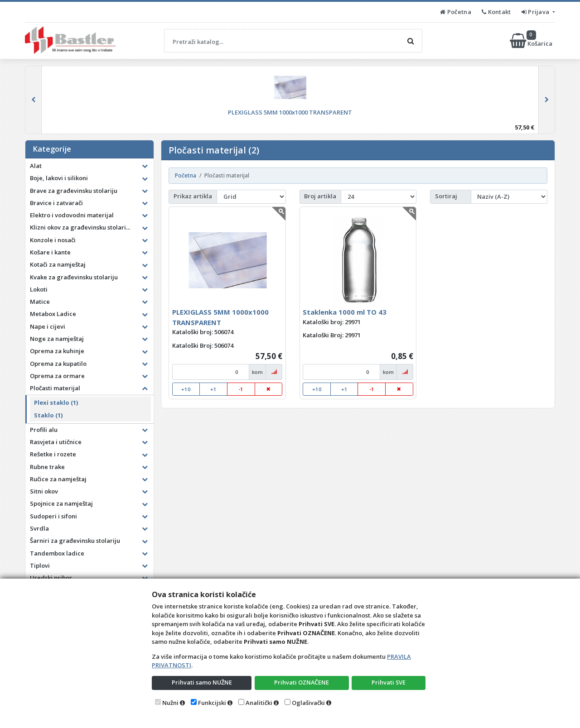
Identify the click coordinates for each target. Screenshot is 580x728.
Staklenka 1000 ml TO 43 (345, 312)
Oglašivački (308, 703)
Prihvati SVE (389, 682)
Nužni (170, 703)
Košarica (532, 41)
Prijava (536, 12)
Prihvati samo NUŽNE (202, 682)
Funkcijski (212, 703)
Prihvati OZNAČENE (302, 682)
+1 (213, 389)
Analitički (259, 703)
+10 (186, 389)
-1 (241, 389)
